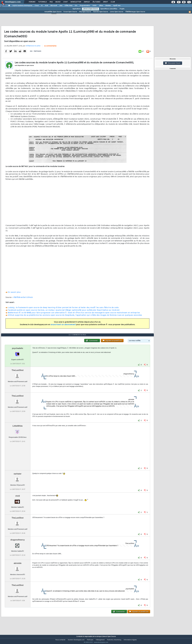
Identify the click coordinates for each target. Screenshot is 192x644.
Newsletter (76, 2)
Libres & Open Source (90, 9)
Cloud (37, 6)
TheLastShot (18, 375)
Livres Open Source (117, 12)
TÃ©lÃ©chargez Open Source (135, 12)
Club (113, 2)
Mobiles (108, 6)
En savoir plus (14, 294)
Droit (105, 2)
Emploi (87, 2)
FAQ (51, 2)
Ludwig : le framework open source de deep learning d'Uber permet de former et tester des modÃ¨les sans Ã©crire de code (63, 309)
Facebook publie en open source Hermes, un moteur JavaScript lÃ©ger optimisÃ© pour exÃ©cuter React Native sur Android (64, 312)
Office (101, 6)
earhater (18, 478)
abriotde (18, 568)
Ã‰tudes (96, 2)
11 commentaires (50, 47)
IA (42, 6)
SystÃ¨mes (117, 6)
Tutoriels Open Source (100, 12)
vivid (18, 500)
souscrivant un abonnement (63, 326)
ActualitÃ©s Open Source (53, 12)
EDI (76, 6)
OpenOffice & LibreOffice (109, 9)
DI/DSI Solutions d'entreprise (22, 6)
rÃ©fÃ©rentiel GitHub (23, 299)
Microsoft (54, 6)
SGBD (94, 6)
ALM (46, 6)
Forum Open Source (70, 12)
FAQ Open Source (85, 12)
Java (61, 6)
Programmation (85, 6)
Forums (32, 2)
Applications (77, 9)
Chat (65, 2)
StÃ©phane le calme (33, 47)
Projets (122, 9)
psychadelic (18, 353)
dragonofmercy (18, 544)
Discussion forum (173, 63)
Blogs (58, 2)
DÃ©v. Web (69, 6)
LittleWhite (18, 431)
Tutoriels (42, 2)
